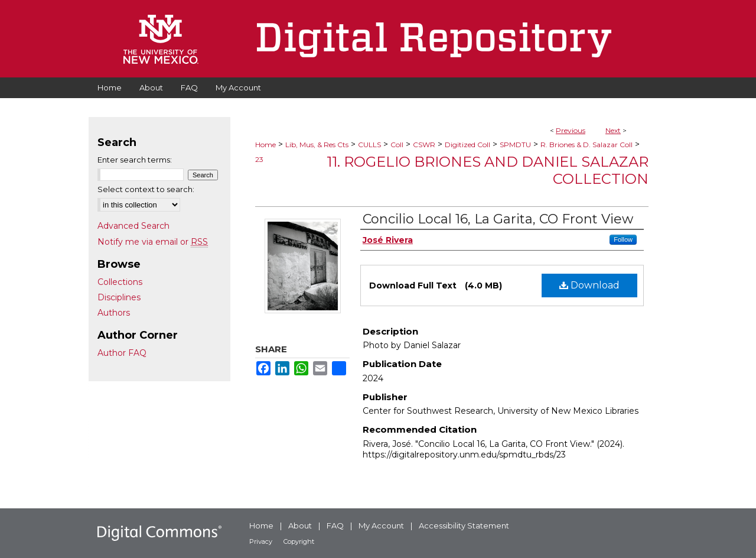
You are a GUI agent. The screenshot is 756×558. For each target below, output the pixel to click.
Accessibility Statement (464, 525)
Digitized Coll (467, 145)
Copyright (299, 541)
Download (589, 285)
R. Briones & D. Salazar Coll (586, 145)
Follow (623, 239)
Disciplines (119, 297)
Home (265, 145)
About (300, 525)
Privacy (261, 541)
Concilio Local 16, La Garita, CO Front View (498, 219)
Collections (120, 282)
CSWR (424, 145)
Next (613, 130)
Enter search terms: (135, 160)
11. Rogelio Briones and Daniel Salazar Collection (488, 170)
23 (259, 159)
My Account (381, 525)
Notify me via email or (153, 242)
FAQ (335, 525)
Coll (397, 145)
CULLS (369, 145)
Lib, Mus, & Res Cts (317, 145)
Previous (571, 130)
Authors (114, 313)
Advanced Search (133, 226)
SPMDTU (515, 145)
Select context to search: (146, 189)
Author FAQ (122, 353)
